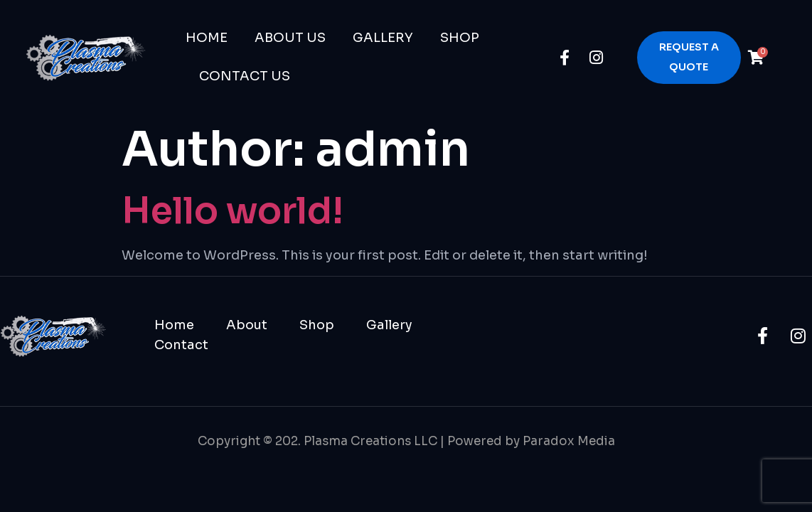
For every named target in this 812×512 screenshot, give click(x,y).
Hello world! (233, 211)
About (247, 325)
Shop (460, 38)
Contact (181, 345)
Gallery (383, 38)
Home (207, 38)
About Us (290, 38)
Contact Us (245, 76)
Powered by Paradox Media (531, 441)
